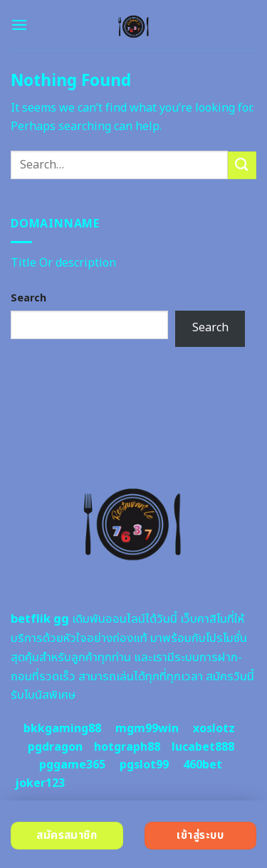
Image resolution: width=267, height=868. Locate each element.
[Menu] (19, 25)
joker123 (40, 783)
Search (28, 298)
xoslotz (214, 729)
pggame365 (72, 765)
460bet (203, 765)
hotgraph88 (127, 747)
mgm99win (147, 729)
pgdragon (55, 747)
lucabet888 (203, 747)
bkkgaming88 (62, 729)
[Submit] (242, 165)
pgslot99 (144, 765)
